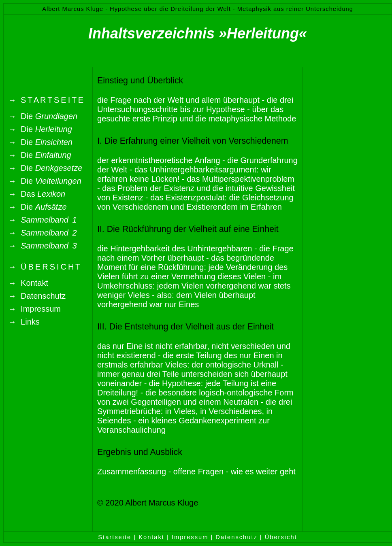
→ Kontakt (28, 283)
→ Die (43, 116)
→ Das (37, 194)
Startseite (115, 537)
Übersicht (281, 537)
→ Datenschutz (37, 296)
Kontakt (151, 537)
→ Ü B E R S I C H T (44, 267)
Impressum (190, 537)
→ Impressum (34, 309)
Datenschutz (236, 537)
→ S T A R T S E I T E (46, 100)
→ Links (24, 322)
